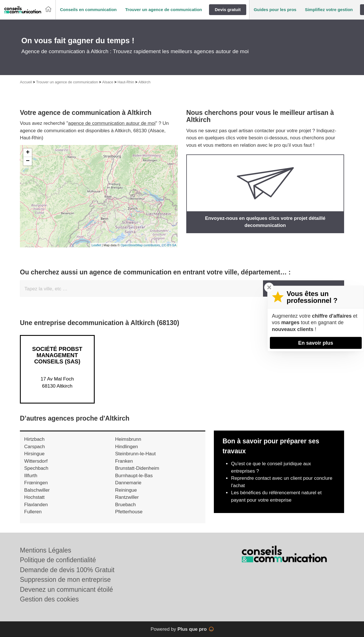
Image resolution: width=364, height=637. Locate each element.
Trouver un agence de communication (67, 82)
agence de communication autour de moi (112, 123)
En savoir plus (316, 343)
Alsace (108, 82)
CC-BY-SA (169, 245)
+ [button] (28, 153)
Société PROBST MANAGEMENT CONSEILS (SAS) (57, 355)
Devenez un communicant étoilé (66, 590)
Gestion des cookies (49, 599)
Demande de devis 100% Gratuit (67, 570)
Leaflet (96, 245)
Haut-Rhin (126, 82)
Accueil (26, 82)
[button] (88, 10)
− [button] (28, 161)
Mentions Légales (45, 550)
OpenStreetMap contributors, (141, 245)
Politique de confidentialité (58, 560)
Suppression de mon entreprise (65, 580)
